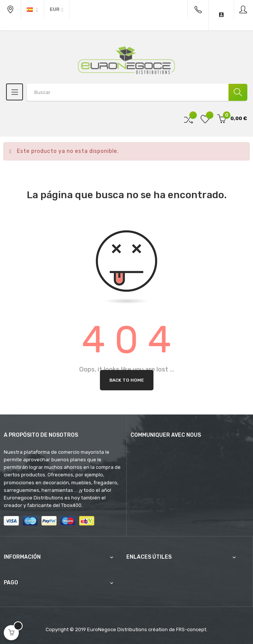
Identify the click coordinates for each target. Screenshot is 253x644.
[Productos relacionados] (57, 9)
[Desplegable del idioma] (32, 9)
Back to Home (127, 380)
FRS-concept (191, 629)
